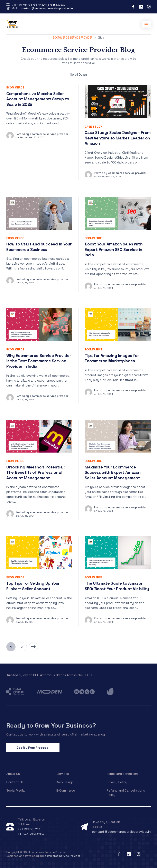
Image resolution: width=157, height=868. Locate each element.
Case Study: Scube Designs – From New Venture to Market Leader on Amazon (118, 138)
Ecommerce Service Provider (62, 856)
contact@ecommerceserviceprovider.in (47, 8)
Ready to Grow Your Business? (51, 725)
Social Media (16, 790)
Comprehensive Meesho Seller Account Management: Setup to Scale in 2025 (38, 99)
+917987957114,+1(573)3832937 (44, 5)
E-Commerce (66, 790)
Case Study (93, 127)
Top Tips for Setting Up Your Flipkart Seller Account (33, 586)
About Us (13, 774)
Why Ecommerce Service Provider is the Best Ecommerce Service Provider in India (39, 361)
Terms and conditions (123, 774)
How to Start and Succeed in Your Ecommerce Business (39, 247)
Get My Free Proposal (33, 748)
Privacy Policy (117, 782)
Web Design (65, 782)
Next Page (33, 647)
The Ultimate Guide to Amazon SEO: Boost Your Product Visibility (117, 586)
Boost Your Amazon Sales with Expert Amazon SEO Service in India (114, 249)
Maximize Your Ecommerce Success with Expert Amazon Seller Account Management (113, 472)
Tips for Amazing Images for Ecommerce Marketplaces (112, 358)
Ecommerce (15, 87)
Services (63, 774)
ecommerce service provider (49, 134)
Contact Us (15, 782)
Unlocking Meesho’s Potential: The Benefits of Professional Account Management (36, 472)
